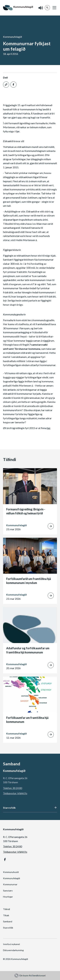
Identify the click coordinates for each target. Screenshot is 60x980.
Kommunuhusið (11, 872)
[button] (54, 8)
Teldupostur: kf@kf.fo (15, 793)
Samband (8, 921)
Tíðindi (6, 909)
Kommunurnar (10, 884)
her (49, 428)
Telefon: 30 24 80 (13, 788)
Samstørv (8, 891)
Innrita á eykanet (12, 944)
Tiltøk (6, 915)
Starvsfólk (8, 928)
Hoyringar (8, 897)
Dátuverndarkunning (13, 950)
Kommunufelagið (12, 878)
